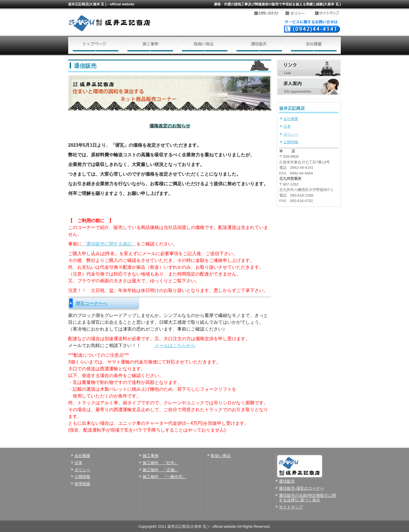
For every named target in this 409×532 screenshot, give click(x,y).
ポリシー (291, 134)
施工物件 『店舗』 (160, 470)
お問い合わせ (270, 13)
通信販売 (259, 45)
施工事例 (150, 45)
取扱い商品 (204, 45)
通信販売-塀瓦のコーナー (301, 488)
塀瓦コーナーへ (91, 303)
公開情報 (291, 142)
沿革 (287, 126)
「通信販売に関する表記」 (109, 244)
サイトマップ (328, 13)
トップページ (95, 45)
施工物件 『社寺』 (160, 463)
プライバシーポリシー (300, 13)
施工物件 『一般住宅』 (164, 477)
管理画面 (82, 484)
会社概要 (314, 45)
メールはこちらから (175, 345)
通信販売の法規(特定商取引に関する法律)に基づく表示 (307, 498)
